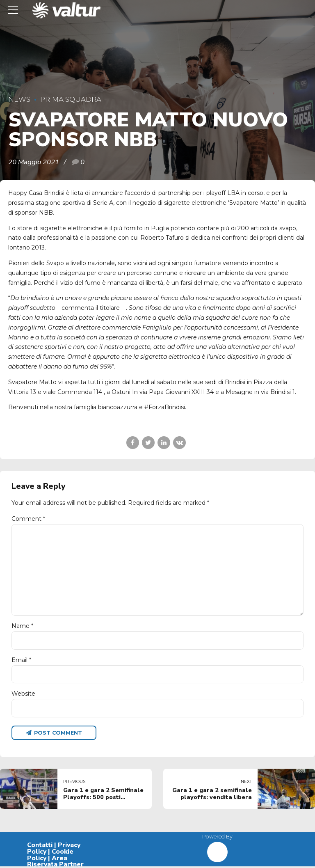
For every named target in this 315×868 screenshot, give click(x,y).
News (19, 99)
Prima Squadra (71, 99)
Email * (21, 661)
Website (23, 695)
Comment (28, 519)
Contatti (40, 847)
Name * (22, 627)
